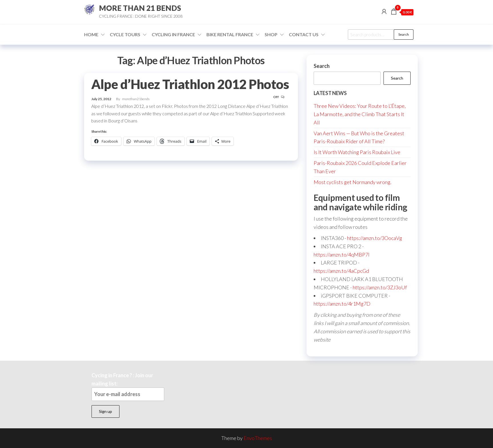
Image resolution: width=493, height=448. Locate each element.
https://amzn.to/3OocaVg (375, 238)
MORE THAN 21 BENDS (140, 8)
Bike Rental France (230, 34)
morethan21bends (136, 99)
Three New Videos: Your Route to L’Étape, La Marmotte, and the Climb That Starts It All (360, 114)
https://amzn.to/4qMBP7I (342, 255)
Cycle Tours (125, 34)
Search (404, 34)
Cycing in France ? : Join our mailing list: (128, 387)
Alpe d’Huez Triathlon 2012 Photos (190, 84)
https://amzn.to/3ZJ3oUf (380, 287)
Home (91, 34)
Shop (271, 34)
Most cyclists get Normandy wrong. (353, 182)
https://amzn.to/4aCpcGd (341, 271)
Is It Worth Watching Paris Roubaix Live (357, 152)
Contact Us (304, 34)
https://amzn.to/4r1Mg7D (342, 304)
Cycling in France (173, 34)
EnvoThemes (258, 438)
